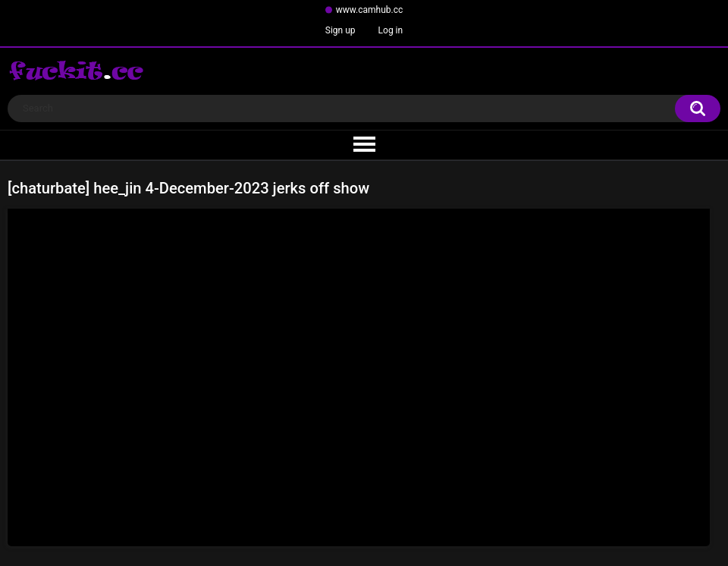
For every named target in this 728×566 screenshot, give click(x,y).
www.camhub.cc (370, 10)
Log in (391, 30)
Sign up (340, 30)
